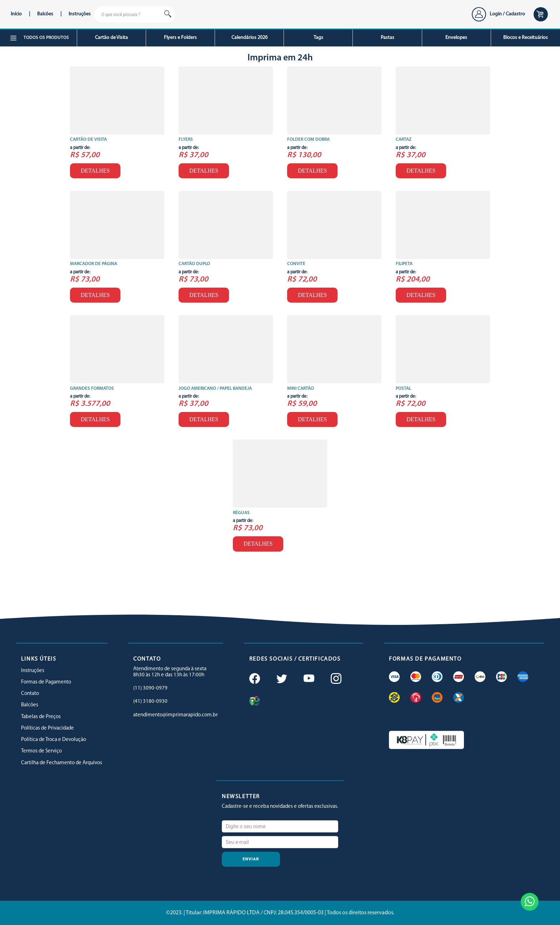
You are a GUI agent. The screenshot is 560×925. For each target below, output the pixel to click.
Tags (318, 38)
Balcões (45, 14)
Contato (30, 694)
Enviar (251, 859)
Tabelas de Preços (41, 717)
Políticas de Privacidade (47, 728)
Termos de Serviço (41, 751)
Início (16, 14)
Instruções (80, 14)
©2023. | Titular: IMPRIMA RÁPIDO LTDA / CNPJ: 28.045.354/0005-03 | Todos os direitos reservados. (280, 913)
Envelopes (456, 38)
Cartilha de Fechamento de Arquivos (62, 763)
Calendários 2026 (249, 38)
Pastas (387, 38)
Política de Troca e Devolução (54, 740)
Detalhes (95, 171)
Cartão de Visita (111, 38)
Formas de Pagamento (46, 682)
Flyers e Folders (180, 38)
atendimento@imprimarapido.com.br (176, 715)
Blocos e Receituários (526, 38)
